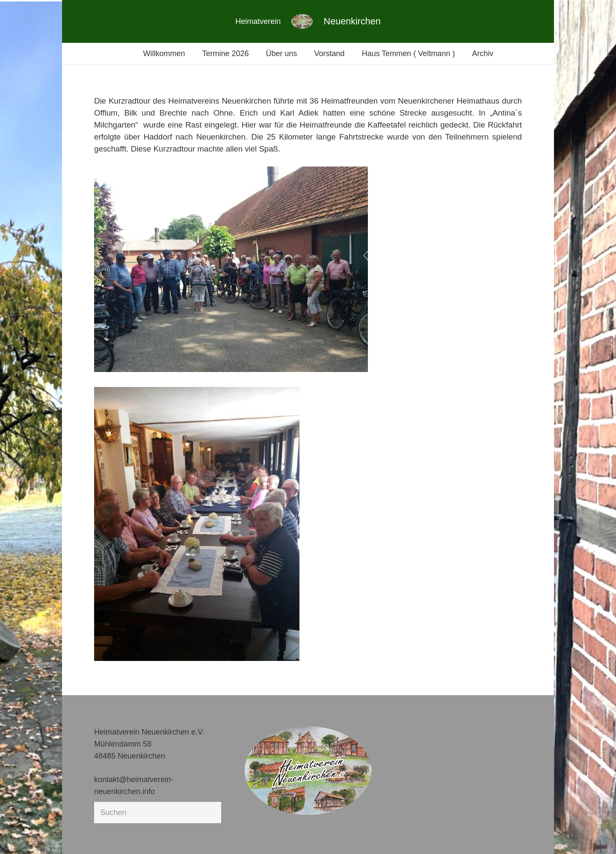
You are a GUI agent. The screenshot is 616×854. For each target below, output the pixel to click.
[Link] (302, 22)
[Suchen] (158, 812)
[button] (19, 835)
